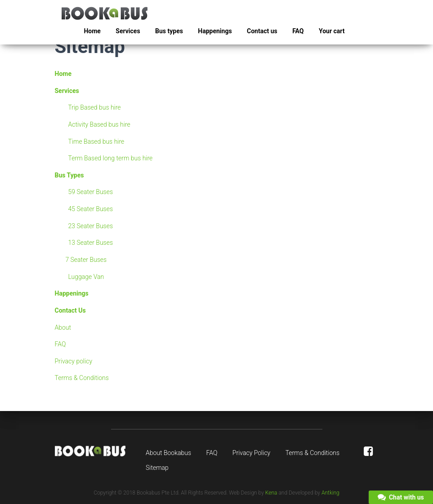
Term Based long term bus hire (111, 158)
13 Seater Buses (91, 243)
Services (128, 31)
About (63, 327)
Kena (271, 493)
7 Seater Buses (86, 260)
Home (92, 31)
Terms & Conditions (82, 378)
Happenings (215, 31)
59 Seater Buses (91, 192)
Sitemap (157, 468)
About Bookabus (168, 453)
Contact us (262, 31)
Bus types (169, 31)
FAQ (298, 31)
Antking (330, 493)
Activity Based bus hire (99, 124)
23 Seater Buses (91, 226)
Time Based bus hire (96, 141)
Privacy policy (74, 361)
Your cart (332, 31)
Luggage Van (86, 277)
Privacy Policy (251, 453)
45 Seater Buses (91, 209)
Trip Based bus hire (95, 107)
